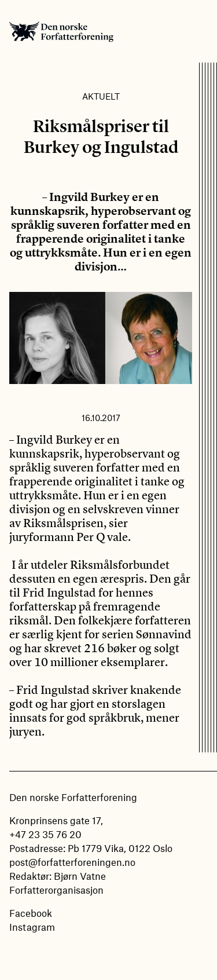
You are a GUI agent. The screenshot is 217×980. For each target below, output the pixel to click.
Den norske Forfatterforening (61, 31)
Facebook (31, 913)
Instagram (32, 927)
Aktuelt (101, 96)
